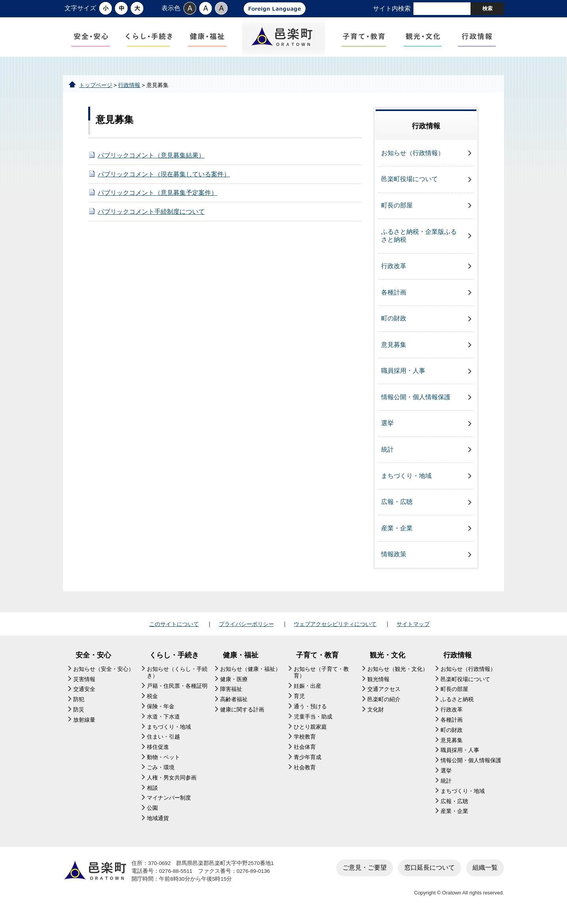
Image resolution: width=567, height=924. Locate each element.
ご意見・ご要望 (365, 874)
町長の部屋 (397, 212)
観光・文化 (387, 662)
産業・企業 (397, 534)
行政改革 (394, 273)
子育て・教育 (317, 662)
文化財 (376, 716)
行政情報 (129, 92)
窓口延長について (430, 874)
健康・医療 (234, 686)
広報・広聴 (397, 508)
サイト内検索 (392, 8)
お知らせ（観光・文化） (398, 675)
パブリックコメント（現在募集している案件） (164, 181)
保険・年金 (161, 713)
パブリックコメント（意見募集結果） (151, 162)
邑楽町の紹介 (384, 706)
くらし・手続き (174, 662)
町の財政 (394, 325)
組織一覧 (485, 874)
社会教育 (305, 774)
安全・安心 (93, 662)
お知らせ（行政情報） (413, 160)
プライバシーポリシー (246, 631)
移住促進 (158, 754)
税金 (152, 703)
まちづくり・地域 (406, 482)
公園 (152, 815)
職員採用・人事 (403, 377)
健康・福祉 (241, 662)
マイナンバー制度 (169, 805)
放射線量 (84, 727)
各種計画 (394, 299)
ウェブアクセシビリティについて (335, 631)
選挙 (387, 430)
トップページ (96, 92)
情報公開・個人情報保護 (416, 404)
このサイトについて (174, 631)
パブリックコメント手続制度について (151, 218)
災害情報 (84, 686)
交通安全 (84, 696)
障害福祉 (231, 696)
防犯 (79, 706)
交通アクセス (384, 696)
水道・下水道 (163, 723)
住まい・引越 (163, 743)
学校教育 (305, 743)
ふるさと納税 (457, 706)
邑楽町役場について (409, 186)
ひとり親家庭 (310, 733)
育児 (299, 703)
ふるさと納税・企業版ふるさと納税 (419, 242)
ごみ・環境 (161, 774)
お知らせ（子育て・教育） (321, 679)
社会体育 (305, 754)
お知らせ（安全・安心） (104, 675)
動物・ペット (163, 764)
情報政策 (394, 561)
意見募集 (394, 351)
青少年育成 (308, 764)
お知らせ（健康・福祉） (250, 675)
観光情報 (378, 686)
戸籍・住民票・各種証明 (177, 693)
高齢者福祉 (234, 706)
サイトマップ (413, 631)
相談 (152, 794)
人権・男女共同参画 (172, 784)
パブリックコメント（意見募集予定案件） (157, 199)
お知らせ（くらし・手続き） (177, 679)
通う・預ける (310, 713)
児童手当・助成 (313, 723)
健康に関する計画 (242, 716)
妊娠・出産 (308, 693)
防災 (79, 716)
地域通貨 (158, 825)
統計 (387, 456)
